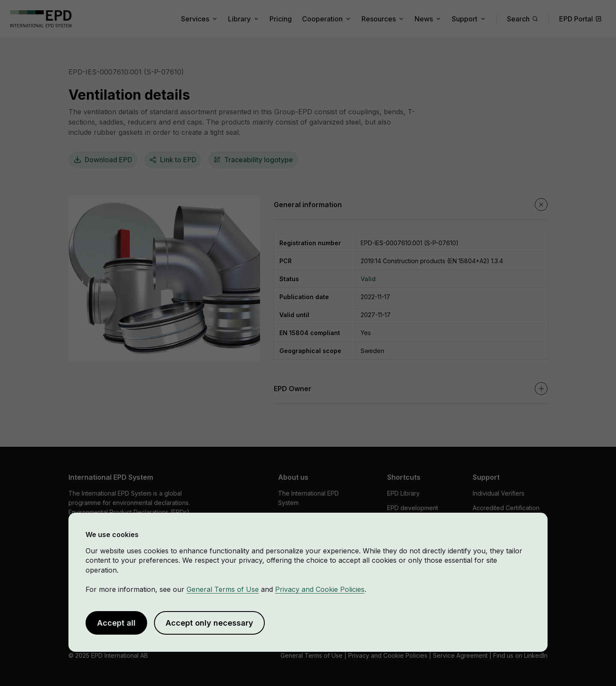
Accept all (116, 623)
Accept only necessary (209, 623)
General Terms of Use (223, 589)
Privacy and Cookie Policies (320, 589)
